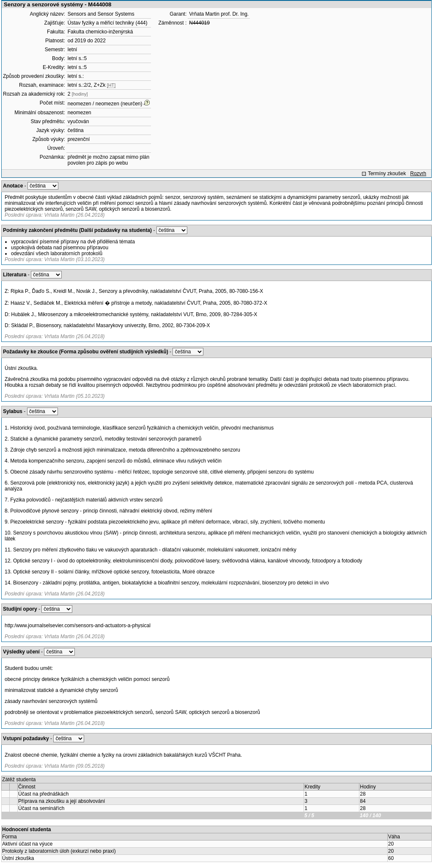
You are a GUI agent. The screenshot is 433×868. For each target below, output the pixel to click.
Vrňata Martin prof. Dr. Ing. (219, 14)
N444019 (199, 23)
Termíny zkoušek (387, 174)
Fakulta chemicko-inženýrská (100, 32)
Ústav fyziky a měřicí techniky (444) (108, 23)
